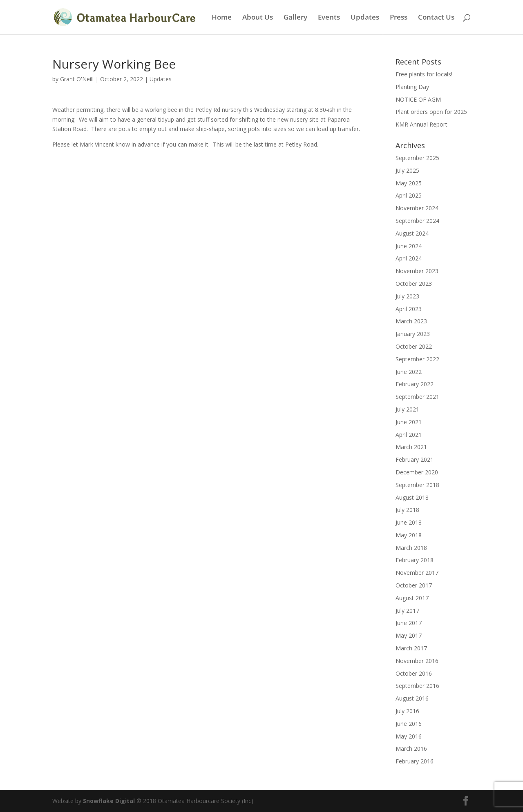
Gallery (295, 18)
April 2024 (409, 258)
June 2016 (409, 724)
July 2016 (407, 711)
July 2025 (407, 170)
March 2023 (411, 321)
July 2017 (407, 611)
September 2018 (417, 485)
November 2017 (417, 573)
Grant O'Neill (77, 79)
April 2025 (409, 195)
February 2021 (415, 459)
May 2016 (409, 736)
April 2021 (409, 435)
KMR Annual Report (421, 124)
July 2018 (407, 510)
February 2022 (415, 384)
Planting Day (412, 87)
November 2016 (417, 661)
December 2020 (417, 472)
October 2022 (414, 346)
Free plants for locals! (424, 74)
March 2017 (411, 648)
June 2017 (409, 623)
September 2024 (417, 221)
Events (329, 18)
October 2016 (414, 673)
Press (399, 18)
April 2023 (409, 309)
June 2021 (409, 422)
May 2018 (409, 535)
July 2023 (407, 296)
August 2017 (412, 598)
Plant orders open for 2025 (431, 112)
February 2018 (415, 560)
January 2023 (413, 334)
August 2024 (412, 233)
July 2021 (407, 409)
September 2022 (417, 359)
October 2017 (414, 585)
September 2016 (417, 686)
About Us (258, 18)
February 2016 (415, 761)
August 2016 (412, 698)
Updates (365, 18)
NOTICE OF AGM (418, 99)
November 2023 (417, 271)
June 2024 (409, 246)
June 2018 (409, 522)
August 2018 (412, 497)
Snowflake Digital (109, 801)
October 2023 (414, 284)
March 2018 (411, 548)
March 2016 (411, 749)
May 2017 (409, 635)
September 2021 (417, 397)
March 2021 (411, 447)
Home (222, 18)
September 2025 (417, 158)
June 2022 (409, 372)
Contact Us (436, 18)
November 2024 (417, 208)
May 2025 (409, 183)
